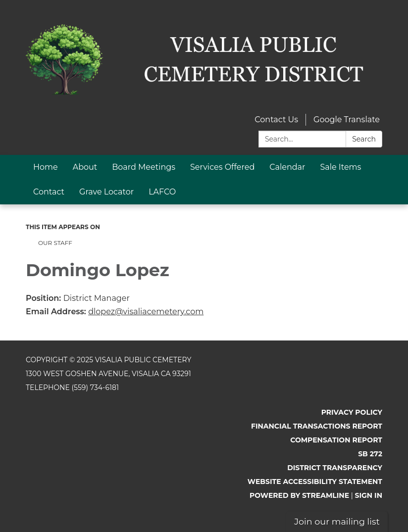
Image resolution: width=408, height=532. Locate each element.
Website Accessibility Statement (315, 482)
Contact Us (276, 120)
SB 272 (370, 454)
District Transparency (335, 468)
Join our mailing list (337, 521)
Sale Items (340, 167)
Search (364, 139)
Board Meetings (144, 167)
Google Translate (347, 120)
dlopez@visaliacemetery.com (146, 312)
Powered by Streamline (299, 495)
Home (46, 167)
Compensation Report (336, 440)
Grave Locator (106, 192)
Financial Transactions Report (317, 426)
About (85, 167)
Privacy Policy (352, 412)
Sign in (369, 495)
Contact (49, 192)
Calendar (287, 167)
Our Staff (55, 243)
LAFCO (162, 192)
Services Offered (222, 167)
